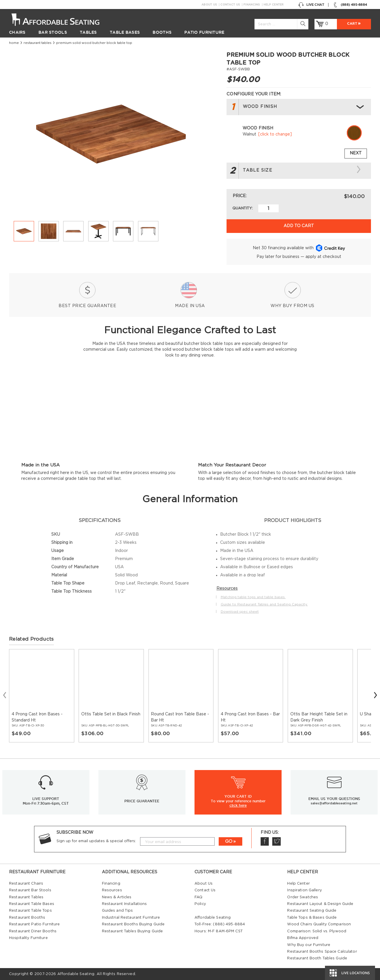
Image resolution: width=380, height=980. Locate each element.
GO (229, 841)
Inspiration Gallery (304, 890)
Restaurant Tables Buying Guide (132, 931)
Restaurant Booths (27, 917)
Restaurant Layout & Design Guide (320, 904)
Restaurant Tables (38, 43)
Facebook (265, 841)
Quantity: (243, 208)
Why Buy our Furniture (309, 945)
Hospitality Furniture (28, 938)
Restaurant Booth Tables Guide (317, 958)
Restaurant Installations (124, 904)
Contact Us (230, 5)
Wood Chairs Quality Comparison (319, 924)
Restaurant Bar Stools (30, 890)
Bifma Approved (303, 938)
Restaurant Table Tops (30, 910)
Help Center (274, 5)
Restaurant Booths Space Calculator (322, 952)
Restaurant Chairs (26, 883)
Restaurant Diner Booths (33, 931)
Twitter (276, 841)
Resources (112, 890)
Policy (200, 904)
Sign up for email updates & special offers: (96, 841)
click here (238, 805)
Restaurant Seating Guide (312, 910)
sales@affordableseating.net (334, 803)
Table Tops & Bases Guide (312, 917)
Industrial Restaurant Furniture (131, 917)
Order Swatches (303, 897)
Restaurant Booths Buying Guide (133, 924)
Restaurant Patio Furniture (34, 924)
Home (14, 43)
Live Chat (311, 5)
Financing (252, 5)
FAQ (198, 897)
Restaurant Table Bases (32, 904)
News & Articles (117, 897)
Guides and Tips (117, 910)
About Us (209, 5)
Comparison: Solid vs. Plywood (317, 931)
